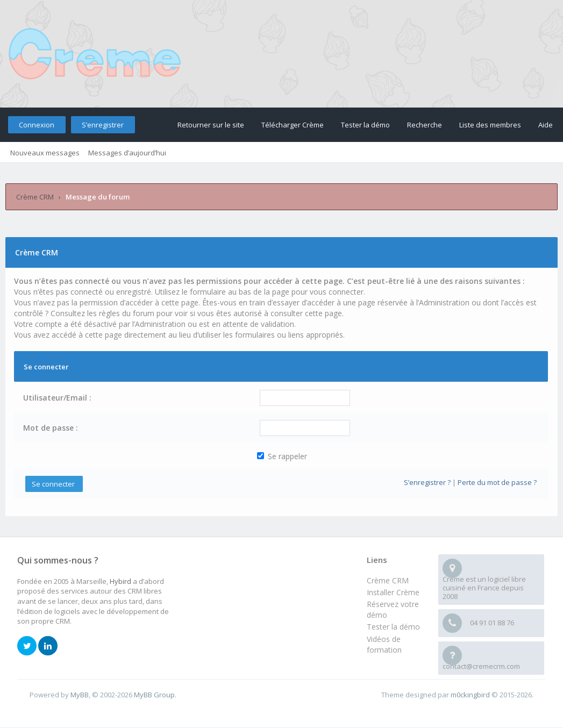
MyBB (80, 695)
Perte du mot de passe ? (497, 482)
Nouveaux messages (45, 153)
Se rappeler (282, 456)
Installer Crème (393, 592)
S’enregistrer (103, 125)
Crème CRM (35, 197)
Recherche (425, 125)
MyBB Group (154, 695)
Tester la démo (365, 125)
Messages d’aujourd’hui (127, 153)
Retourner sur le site (211, 125)
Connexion (37, 125)
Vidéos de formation (384, 644)
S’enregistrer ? (427, 482)
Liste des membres (490, 125)
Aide (546, 125)
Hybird (120, 581)
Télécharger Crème (293, 125)
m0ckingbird (470, 695)
